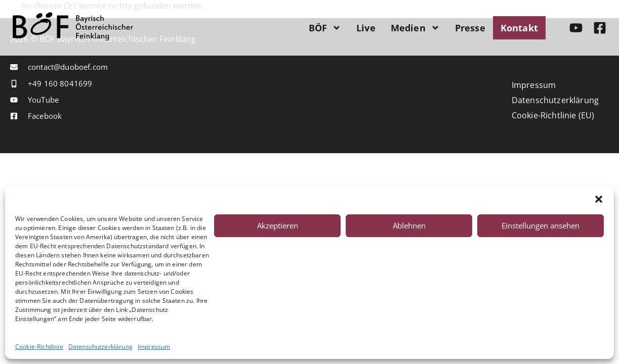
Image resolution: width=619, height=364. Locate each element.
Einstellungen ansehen (541, 225)
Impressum (154, 347)
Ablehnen (409, 225)
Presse (470, 28)
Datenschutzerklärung (100, 347)
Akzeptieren (278, 225)
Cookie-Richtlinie (39, 347)
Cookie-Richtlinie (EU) (553, 115)
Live (366, 28)
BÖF (325, 28)
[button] (599, 199)
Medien (415, 28)
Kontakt (519, 28)
